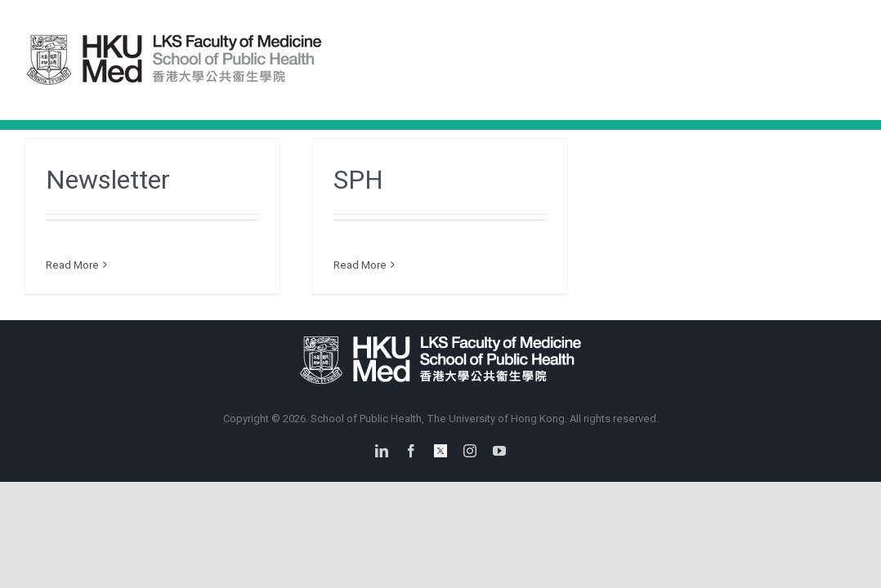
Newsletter (108, 180)
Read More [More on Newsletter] (72, 265)
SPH (358, 180)
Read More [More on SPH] (360, 265)
